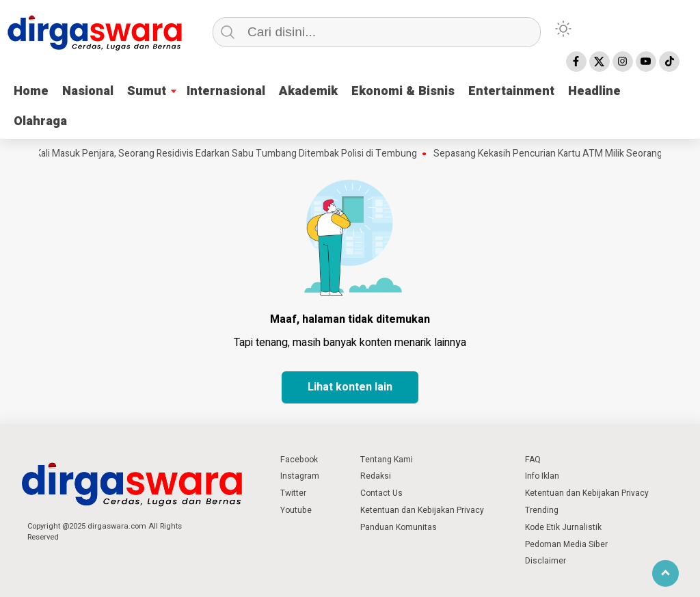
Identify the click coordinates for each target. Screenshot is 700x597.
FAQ (533, 460)
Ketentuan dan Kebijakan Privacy (422, 510)
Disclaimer (546, 561)
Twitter (293, 493)
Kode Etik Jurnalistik (563, 527)
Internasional (226, 91)
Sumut (147, 91)
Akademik (308, 91)
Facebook (299, 460)
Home (31, 91)
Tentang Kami (387, 460)
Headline (594, 91)
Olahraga (40, 121)
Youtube (296, 510)
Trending (542, 510)
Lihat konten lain (350, 387)
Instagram (300, 476)
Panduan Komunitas (399, 527)
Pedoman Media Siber (566, 544)
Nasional (88, 91)
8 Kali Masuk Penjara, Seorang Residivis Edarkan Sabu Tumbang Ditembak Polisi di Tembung (227, 154)
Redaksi (376, 476)
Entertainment (511, 91)
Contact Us (381, 493)
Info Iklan (542, 476)
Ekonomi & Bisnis (403, 91)
